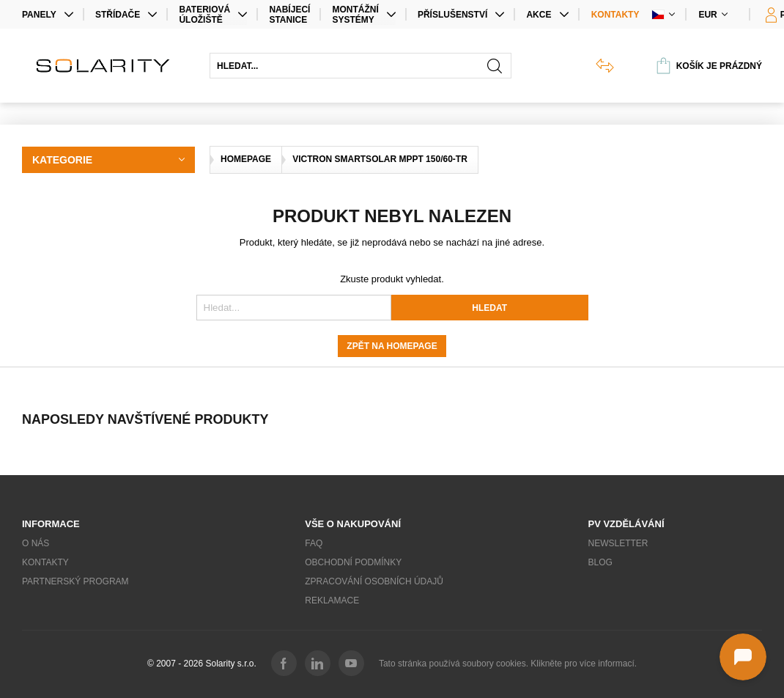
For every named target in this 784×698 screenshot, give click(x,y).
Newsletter (618, 543)
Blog (600, 562)
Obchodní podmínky (353, 562)
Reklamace (332, 600)
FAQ (314, 543)
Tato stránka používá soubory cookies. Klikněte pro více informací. (508, 664)
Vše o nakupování (353, 524)
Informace (51, 524)
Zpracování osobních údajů (374, 581)
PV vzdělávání (626, 524)
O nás (36, 543)
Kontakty (615, 15)
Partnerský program (75, 581)
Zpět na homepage (392, 346)
